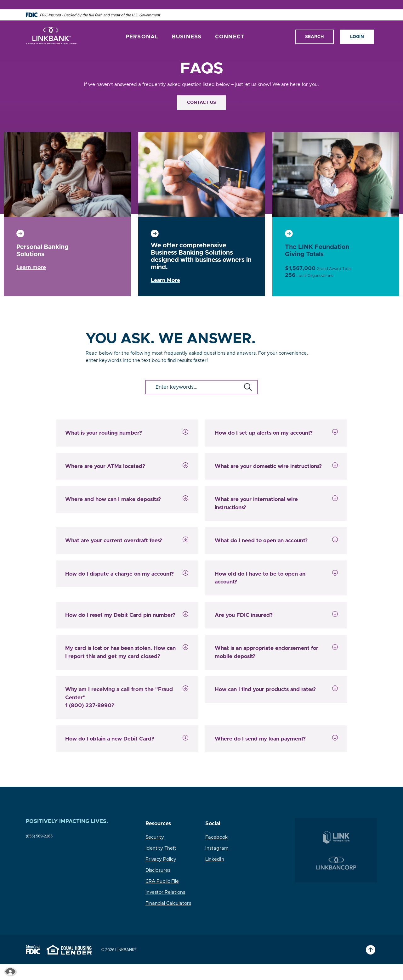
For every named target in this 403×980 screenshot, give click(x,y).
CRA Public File (162, 881)
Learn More (165, 280)
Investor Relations (165, 892)
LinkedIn (215, 859)
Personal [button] (142, 28)
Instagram (217, 848)
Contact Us (201, 103)
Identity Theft (161, 848)
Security (155, 837)
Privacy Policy (161, 859)
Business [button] (187, 28)
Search (314, 27)
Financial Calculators (168, 903)
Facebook (216, 837)
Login (357, 27)
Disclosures (158, 870)
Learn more (31, 267)
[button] (127, 433)
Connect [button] (230, 28)
